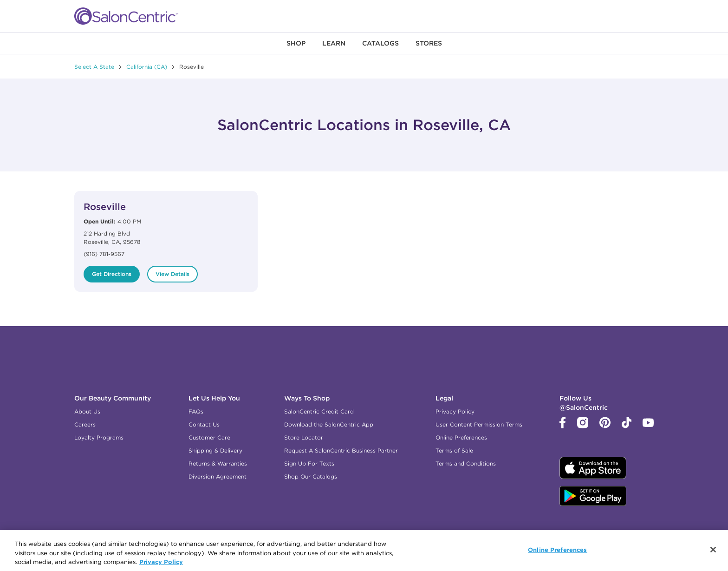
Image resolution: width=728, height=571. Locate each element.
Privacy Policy (455, 411)
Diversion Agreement (218, 476)
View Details (172, 274)
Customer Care (209, 437)
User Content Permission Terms (479, 424)
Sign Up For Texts (309, 463)
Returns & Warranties (218, 463)
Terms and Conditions (466, 463)
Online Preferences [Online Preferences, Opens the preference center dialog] (557, 552)
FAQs (196, 411)
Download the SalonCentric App (329, 424)
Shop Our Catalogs (311, 476)
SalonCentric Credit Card (319, 411)
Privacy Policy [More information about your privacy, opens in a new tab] (161, 564)
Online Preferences (461, 437)
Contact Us (204, 424)
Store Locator (304, 437)
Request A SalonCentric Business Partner (341, 450)
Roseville (105, 207)
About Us (87, 411)
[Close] (713, 552)
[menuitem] (296, 43)
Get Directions (112, 274)
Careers (85, 424)
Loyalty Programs (99, 437)
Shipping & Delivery (215, 450)
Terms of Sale (454, 450)
